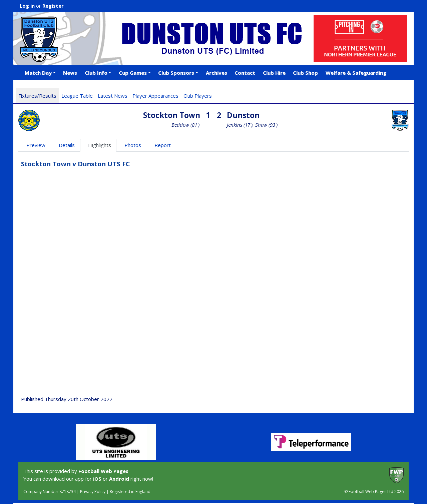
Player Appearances (155, 96)
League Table (77, 96)
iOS (97, 479)
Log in (27, 6)
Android (119, 479)
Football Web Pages (103, 471)
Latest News (113, 96)
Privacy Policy (93, 491)
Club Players (198, 96)
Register (53, 6)
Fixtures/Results (37, 96)
